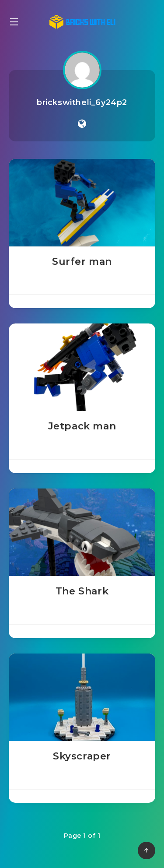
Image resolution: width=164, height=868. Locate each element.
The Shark (82, 591)
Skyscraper (82, 756)
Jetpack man (82, 426)
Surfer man (82, 262)
